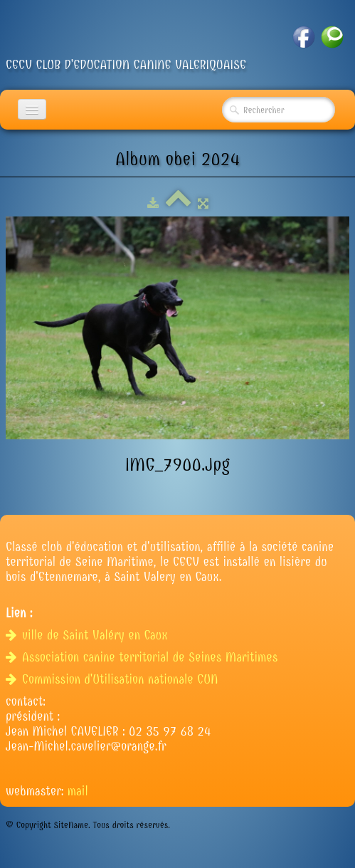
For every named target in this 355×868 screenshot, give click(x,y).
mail (78, 791)
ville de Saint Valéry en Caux (89, 636)
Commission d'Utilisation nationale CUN (114, 680)
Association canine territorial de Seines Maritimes (144, 658)
